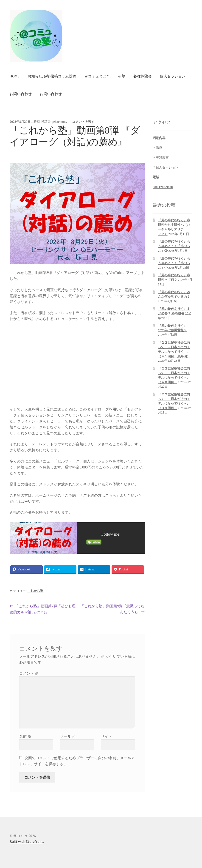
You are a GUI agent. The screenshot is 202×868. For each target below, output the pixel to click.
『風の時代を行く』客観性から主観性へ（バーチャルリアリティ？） (174, 227)
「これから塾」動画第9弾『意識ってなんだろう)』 (112, 609)
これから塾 (35, 591)
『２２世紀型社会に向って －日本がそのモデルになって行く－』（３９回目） (174, 401)
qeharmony (59, 122)
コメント (29, 673)
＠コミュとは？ (97, 76)
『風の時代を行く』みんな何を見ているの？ (174, 294)
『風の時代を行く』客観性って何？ (174, 277)
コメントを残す (83, 122)
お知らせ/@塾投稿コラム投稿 (52, 76)
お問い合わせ (21, 94)
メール (68, 736)
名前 (25, 736)
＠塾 (122, 76)
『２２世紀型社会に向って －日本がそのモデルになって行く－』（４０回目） (174, 375)
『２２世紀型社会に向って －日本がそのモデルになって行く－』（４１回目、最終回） (174, 349)
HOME (15, 76)
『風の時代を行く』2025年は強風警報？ (172, 328)
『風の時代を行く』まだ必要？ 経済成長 (174, 311)
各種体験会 (143, 76)
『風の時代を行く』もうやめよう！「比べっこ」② (174, 246)
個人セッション (173, 76)
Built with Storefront (26, 841)
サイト (107, 736)
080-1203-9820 (163, 187)
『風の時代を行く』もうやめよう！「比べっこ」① (174, 263)
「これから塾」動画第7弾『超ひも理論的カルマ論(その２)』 (43, 609)
